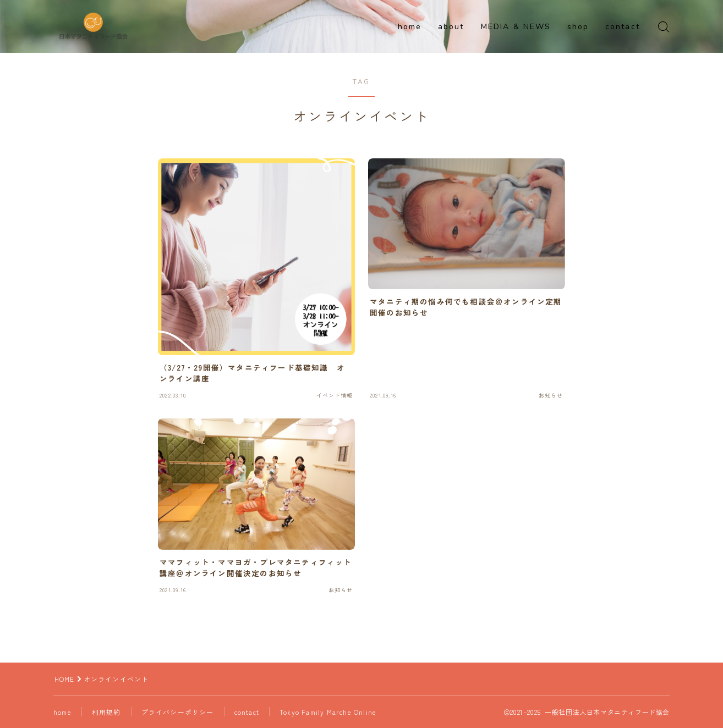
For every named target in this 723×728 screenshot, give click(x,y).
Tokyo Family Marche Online (330, 712)
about (451, 27)
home (410, 27)
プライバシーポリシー (179, 712)
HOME (65, 679)
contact (623, 27)
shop (578, 27)
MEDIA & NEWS (516, 27)
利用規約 (108, 712)
